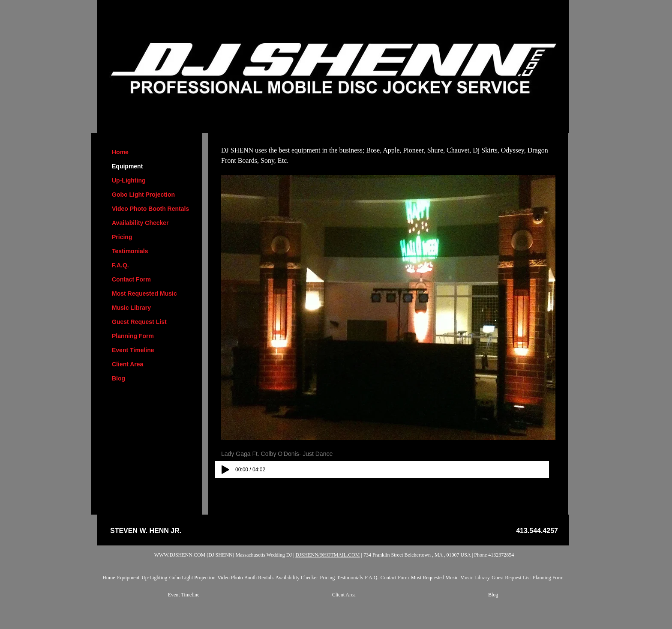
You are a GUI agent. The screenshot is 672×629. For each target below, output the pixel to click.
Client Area (127, 364)
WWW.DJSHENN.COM (180, 555)
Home (120, 152)
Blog (118, 378)
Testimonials (130, 251)
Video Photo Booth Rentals (150, 209)
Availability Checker (140, 223)
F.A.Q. (120, 265)
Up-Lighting (129, 180)
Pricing (122, 237)
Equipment (127, 166)
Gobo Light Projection (143, 195)
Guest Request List (139, 322)
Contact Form (131, 279)
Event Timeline (133, 350)
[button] (388, 307)
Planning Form (133, 336)
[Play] (225, 470)
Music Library (131, 308)
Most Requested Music (144, 294)
